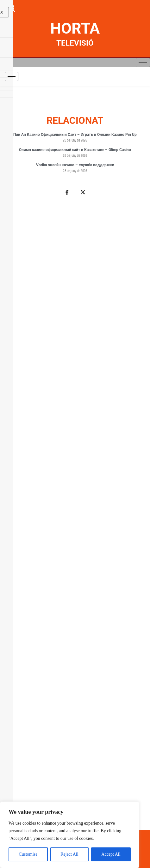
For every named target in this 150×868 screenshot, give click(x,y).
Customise (28, 854)
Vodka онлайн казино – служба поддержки (75, 165)
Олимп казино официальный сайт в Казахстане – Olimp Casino (75, 150)
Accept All (111, 854)
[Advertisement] (75, 516)
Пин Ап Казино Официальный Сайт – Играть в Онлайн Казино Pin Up (75, 135)
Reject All (69, 854)
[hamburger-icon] (143, 63)
